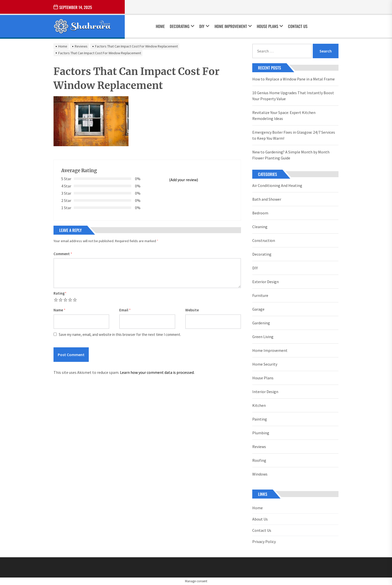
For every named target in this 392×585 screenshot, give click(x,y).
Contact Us (298, 26)
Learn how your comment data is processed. (157, 372)
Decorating (182, 26)
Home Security (265, 364)
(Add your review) (183, 180)
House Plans (270, 26)
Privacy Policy (264, 542)
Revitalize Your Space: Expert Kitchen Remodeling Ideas (284, 115)
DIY (204, 26)
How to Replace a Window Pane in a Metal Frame (293, 79)
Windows (260, 474)
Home (160, 26)
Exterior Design (265, 282)
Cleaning (260, 227)
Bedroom (260, 213)
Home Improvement (233, 26)
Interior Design (265, 392)
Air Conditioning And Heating (277, 185)
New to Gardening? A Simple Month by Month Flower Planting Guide (291, 155)
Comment (63, 254)
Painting (260, 419)
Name (59, 310)
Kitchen (259, 405)
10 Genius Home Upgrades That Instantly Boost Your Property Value (293, 96)
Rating (60, 293)
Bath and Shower (267, 199)
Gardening (261, 323)
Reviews (259, 447)
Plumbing (261, 433)
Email (125, 310)
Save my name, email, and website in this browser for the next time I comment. (120, 334)
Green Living (263, 337)
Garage (258, 309)
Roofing (259, 460)
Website (192, 310)
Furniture (260, 295)
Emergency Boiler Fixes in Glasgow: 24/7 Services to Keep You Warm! (294, 135)
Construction (264, 240)
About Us (260, 519)
